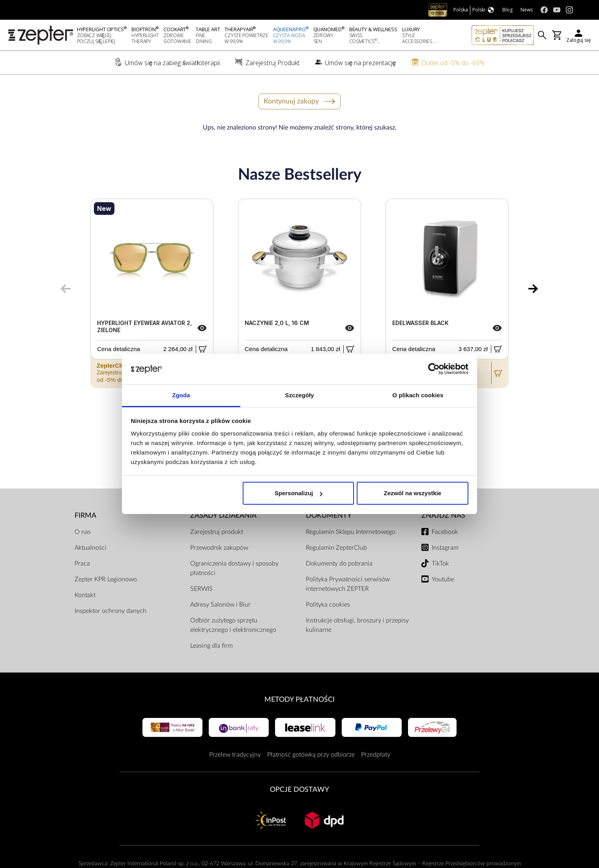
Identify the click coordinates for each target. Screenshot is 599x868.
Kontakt (85, 595)
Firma (85, 516)
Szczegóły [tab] (299, 395)
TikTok (440, 564)
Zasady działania (223, 516)
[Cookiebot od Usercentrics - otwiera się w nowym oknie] (434, 369)
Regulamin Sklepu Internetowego (351, 532)
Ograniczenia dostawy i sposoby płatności (234, 568)
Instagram (445, 548)
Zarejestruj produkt (217, 532)
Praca (82, 564)
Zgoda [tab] (181, 395)
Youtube (443, 579)
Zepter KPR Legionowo (106, 579)
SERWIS (201, 589)
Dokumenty (329, 516)
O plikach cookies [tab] (418, 395)
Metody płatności (299, 700)
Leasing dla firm (212, 646)
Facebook (445, 532)
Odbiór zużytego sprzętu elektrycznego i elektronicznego (233, 625)
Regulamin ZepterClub (336, 548)
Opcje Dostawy (299, 790)
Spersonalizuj (299, 493)
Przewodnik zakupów (219, 548)
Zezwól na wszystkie (412, 493)
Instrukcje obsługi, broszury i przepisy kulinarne (357, 625)
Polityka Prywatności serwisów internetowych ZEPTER (348, 584)
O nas (83, 532)
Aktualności (91, 548)
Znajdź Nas (443, 516)
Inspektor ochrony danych (110, 611)
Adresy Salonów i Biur (220, 605)
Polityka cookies (328, 605)
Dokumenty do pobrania (339, 564)
